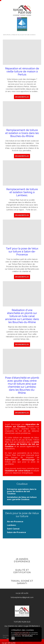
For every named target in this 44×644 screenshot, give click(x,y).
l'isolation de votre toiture (18, 471)
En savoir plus (22, 97)
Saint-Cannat (13, 529)
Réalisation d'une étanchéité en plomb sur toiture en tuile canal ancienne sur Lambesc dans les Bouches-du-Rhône (22, 317)
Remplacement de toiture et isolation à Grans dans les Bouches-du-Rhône (22, 133)
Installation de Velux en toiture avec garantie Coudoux (22, 498)
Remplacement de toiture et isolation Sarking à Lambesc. (22, 192)
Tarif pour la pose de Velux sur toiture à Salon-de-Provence (22, 252)
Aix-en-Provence (15, 522)
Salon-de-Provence (16, 532)
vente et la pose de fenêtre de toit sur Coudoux (22, 444)
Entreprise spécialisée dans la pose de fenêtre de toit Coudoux (22, 491)
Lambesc (12, 525)
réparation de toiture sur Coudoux (22, 425)
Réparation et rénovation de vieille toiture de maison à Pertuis (22, 71)
